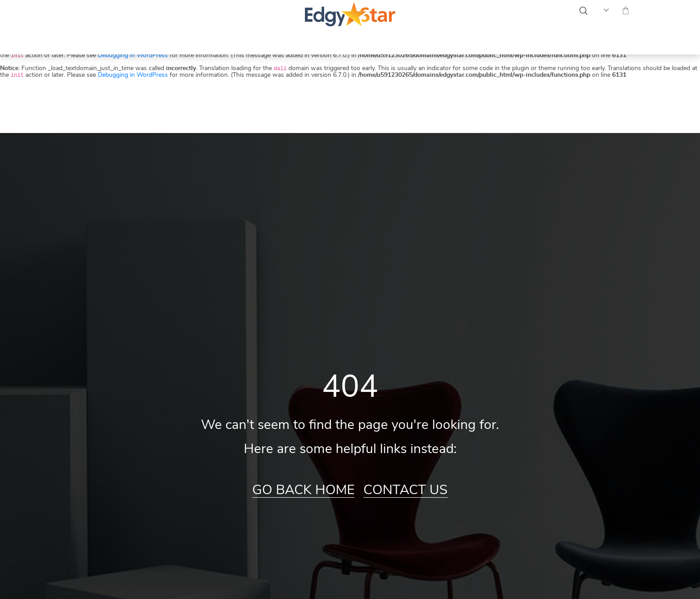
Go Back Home (303, 490)
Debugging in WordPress (133, 55)
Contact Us (406, 490)
